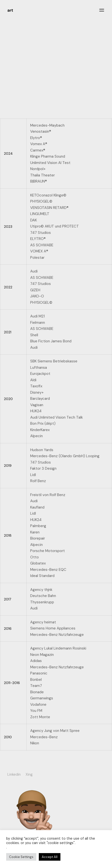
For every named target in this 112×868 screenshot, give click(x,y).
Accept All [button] (50, 857)
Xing (29, 774)
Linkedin (14, 774)
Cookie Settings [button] (21, 857)
